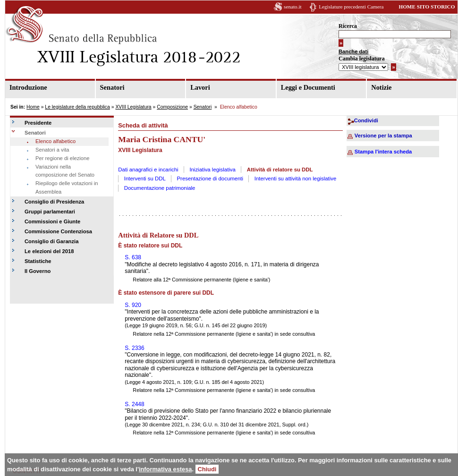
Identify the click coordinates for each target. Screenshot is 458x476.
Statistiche (38, 261)
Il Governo (38, 271)
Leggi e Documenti (308, 87)
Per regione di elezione (62, 158)
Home (33, 107)
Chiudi (207, 469)
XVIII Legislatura (133, 107)
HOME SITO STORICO (427, 7)
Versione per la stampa (383, 136)
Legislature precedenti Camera (351, 7)
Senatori (112, 87)
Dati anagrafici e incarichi (148, 170)
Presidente (38, 123)
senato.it (293, 7)
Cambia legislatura (362, 59)
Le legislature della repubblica (77, 107)
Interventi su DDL (145, 178)
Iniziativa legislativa (212, 170)
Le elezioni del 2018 (49, 251)
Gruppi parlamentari (50, 212)
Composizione (172, 107)
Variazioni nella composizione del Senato (65, 171)
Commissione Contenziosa (58, 231)
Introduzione (28, 87)
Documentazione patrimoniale (160, 188)
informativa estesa (165, 469)
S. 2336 (134, 348)
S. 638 (133, 257)
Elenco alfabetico (55, 141)
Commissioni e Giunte (52, 221)
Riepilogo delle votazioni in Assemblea (67, 187)
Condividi (366, 120)
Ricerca (348, 26)
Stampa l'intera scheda (383, 152)
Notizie (381, 87)
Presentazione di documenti (210, 178)
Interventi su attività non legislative (296, 178)
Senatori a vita (52, 150)
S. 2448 (134, 404)
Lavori (200, 87)
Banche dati (353, 51)
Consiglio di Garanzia (51, 241)
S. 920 (133, 305)
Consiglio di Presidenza (54, 202)
